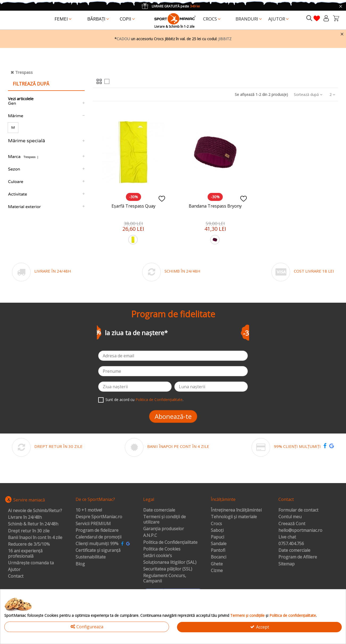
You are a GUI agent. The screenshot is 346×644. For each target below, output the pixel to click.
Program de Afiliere (298, 557)
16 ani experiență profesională (25, 554)
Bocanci (219, 557)
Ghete (217, 564)
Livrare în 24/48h (25, 517)
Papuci (217, 537)
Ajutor (14, 570)
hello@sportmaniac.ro (300, 530)
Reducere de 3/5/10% (29, 544)
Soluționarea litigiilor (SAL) (170, 562)
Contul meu (290, 517)
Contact (16, 576)
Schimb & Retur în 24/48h (33, 524)
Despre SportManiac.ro (99, 517)
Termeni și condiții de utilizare (164, 519)
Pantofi (218, 550)
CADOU (123, 39)
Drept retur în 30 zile (29, 531)
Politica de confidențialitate (293, 615)
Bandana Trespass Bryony (215, 206)
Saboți (217, 530)
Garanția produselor (164, 529)
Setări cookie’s (158, 556)
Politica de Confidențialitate (159, 400)
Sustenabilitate (91, 557)
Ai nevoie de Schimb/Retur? (35, 511)
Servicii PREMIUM (93, 524)
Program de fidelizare (97, 530)
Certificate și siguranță (98, 550)
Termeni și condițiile (247, 615)
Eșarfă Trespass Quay (133, 206)
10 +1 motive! (89, 510)
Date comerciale (159, 510)
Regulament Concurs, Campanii (165, 578)
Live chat (287, 537)
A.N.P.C (150, 536)
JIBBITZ (225, 39)
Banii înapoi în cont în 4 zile (35, 538)
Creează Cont (292, 524)
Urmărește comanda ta (31, 563)
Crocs (216, 524)
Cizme (217, 571)
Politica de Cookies (162, 549)
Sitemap (287, 564)
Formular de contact (298, 510)
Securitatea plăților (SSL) (168, 569)
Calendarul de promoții (98, 537)
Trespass (24, 72)
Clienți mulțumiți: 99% (97, 544)
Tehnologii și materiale (234, 517)
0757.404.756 (291, 544)
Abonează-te (173, 416)
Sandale (219, 544)
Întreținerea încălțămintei (236, 510)
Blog (80, 564)
